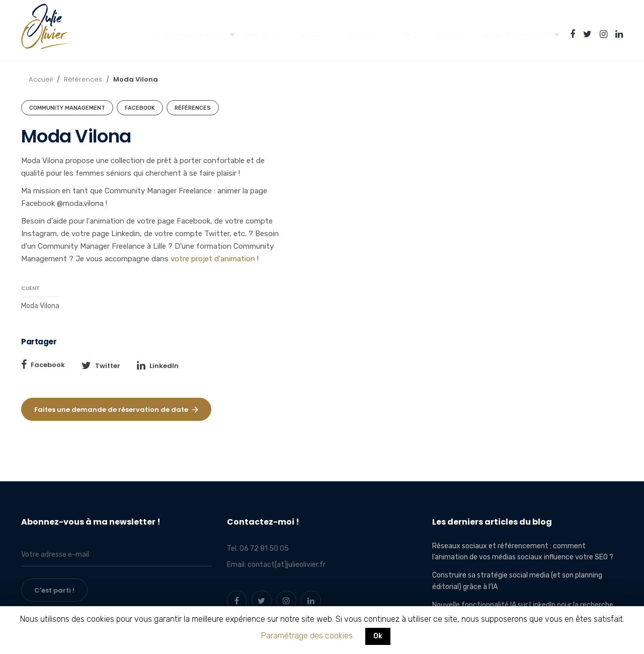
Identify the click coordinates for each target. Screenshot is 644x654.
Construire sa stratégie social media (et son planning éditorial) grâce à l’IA (517, 581)
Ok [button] (378, 636)
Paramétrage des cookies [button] (307, 636)
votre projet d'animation (214, 259)
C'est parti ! (54, 590)
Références (83, 79)
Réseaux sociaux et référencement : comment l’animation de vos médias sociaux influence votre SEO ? (523, 552)
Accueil (41, 79)
